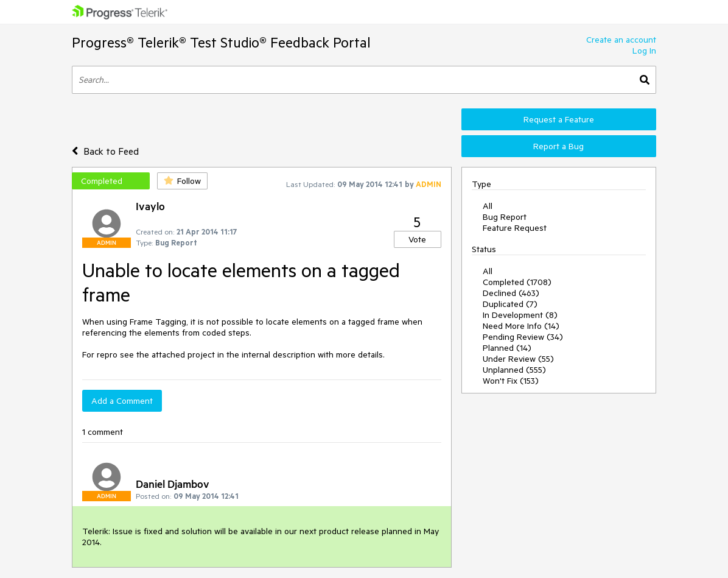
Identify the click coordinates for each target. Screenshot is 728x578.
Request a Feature (559, 119)
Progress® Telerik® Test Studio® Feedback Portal (221, 42)
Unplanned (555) (514, 370)
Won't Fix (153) (511, 381)
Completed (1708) (517, 282)
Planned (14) (507, 348)
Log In (644, 51)
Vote (417, 239)
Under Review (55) (518, 359)
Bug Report (505, 217)
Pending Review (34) (523, 337)
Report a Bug (558, 146)
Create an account (621, 40)
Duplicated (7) (510, 304)
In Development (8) (520, 315)
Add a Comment (122, 401)
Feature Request (515, 228)
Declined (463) (511, 293)
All (488, 206)
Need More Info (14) (521, 326)
